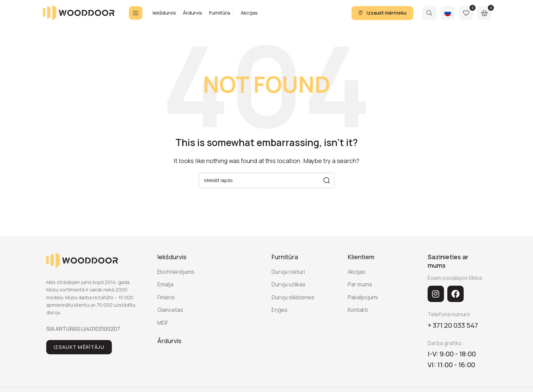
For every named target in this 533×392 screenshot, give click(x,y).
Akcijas (357, 276)
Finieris (166, 302)
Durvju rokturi (288, 276)
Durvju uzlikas (289, 289)
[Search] (429, 15)
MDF (163, 327)
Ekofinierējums (176, 276)
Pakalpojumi (363, 302)
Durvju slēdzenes (293, 302)
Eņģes (280, 314)
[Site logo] (79, 15)
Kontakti (358, 314)
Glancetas (170, 314)
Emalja (165, 289)
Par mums (360, 289)
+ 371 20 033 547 (453, 330)
